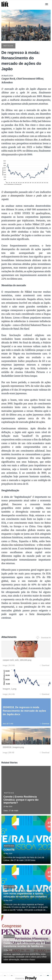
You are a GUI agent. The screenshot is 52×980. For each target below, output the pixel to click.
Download (44, 665)
